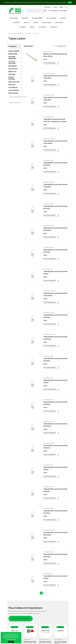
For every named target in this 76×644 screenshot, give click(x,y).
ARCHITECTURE (59, 23)
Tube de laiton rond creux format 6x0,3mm (55, 512)
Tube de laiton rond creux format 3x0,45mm (55, 229)
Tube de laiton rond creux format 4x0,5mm (55, 360)
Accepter (11, 642)
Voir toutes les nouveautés (21, 619)
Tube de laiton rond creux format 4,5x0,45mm (55, 294)
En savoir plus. (13, 639)
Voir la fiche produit (49, 63)
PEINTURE (36, 23)
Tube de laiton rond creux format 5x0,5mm (55, 447)
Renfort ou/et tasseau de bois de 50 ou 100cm (55, 55)
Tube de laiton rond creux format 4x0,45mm (55, 338)
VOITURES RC (22, 27)
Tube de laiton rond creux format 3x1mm (55, 273)
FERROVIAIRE (25, 18)
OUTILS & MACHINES (51, 18)
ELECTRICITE (16, 23)
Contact (55, 7)
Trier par (55, 46)
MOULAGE (32, 27)
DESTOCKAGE (53, 27)
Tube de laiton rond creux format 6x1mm (55, 577)
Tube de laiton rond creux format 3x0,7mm (55, 251)
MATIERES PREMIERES (37, 18)
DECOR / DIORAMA (47, 23)
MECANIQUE (63, 18)
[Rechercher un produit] (37, 11)
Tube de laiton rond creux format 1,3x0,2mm (55, 77)
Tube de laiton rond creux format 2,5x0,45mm (55, 142)
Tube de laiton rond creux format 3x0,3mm (55, 207)
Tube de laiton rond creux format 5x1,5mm (55, 490)
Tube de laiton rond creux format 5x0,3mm (55, 403)
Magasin (61, 7)
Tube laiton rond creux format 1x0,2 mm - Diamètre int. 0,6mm (55, 120)
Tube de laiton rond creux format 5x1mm (55, 468)
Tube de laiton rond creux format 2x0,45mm (55, 186)
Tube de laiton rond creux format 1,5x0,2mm (55, 99)
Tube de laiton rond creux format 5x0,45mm (55, 425)
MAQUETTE (26, 23)
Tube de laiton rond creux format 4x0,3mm (55, 316)
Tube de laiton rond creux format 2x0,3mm (55, 164)
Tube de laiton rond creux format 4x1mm (55, 381)
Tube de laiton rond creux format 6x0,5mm (55, 555)
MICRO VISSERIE (14, 18)
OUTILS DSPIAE (42, 27)
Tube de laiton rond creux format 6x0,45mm (55, 534)
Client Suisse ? (48, 7)
